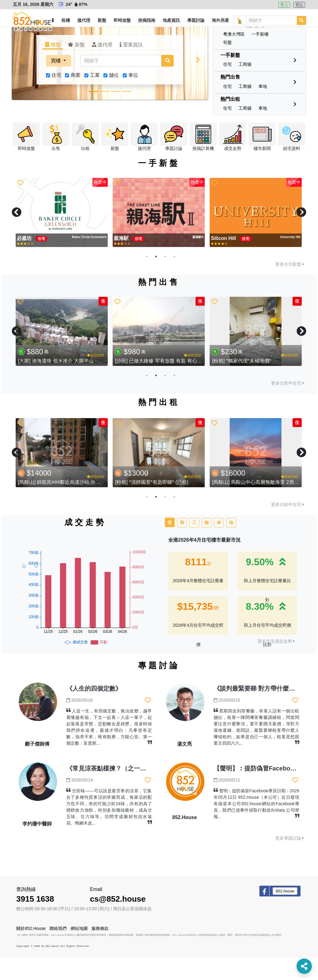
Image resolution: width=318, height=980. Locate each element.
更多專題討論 (290, 860)
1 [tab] (147, 279)
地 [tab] (231, 545)
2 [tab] (156, 279)
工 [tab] (194, 545)
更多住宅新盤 (290, 286)
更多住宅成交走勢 (276, 663)
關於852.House (31, 951)
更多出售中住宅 (287, 405)
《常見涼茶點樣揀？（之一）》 (109, 790)
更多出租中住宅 (287, 527)
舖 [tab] (207, 545)
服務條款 (100, 951)
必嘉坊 (25, 260)
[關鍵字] (121, 83)
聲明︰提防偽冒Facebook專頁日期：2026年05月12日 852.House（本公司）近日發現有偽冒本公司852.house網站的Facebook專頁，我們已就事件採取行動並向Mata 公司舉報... (256, 826)
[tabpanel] (62, 235)
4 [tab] (174, 279)
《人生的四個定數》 (94, 711)
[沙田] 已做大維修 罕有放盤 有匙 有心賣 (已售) (166, 383)
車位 (133, 97)
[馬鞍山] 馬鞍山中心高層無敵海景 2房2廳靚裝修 (264, 504)
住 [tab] (170, 544)
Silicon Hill (224, 260)
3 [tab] (165, 279)
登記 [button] (299, 5)
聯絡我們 (58, 951)
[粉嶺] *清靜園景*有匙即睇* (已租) (152, 504)
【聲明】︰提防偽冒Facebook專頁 (262, 790)
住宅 (56, 97)
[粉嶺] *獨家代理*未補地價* (242, 383)
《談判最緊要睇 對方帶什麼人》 (258, 711)
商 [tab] (182, 545)
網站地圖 (79, 951)
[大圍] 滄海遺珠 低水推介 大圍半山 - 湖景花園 (68, 383)
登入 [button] (284, 5)
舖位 (114, 97)
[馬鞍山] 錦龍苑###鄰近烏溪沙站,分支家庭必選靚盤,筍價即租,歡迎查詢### (99, 504)
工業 (95, 97)
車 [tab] (219, 545)
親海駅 (122, 260)
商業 (76, 97)
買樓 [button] (56, 83)
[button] (66, 21)
